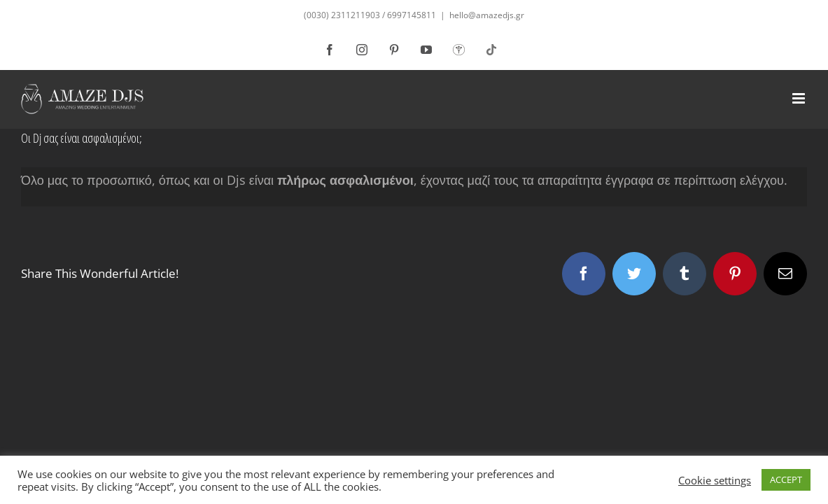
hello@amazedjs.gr (487, 15)
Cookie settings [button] (715, 480)
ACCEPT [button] (786, 479)
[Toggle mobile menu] (800, 98)
